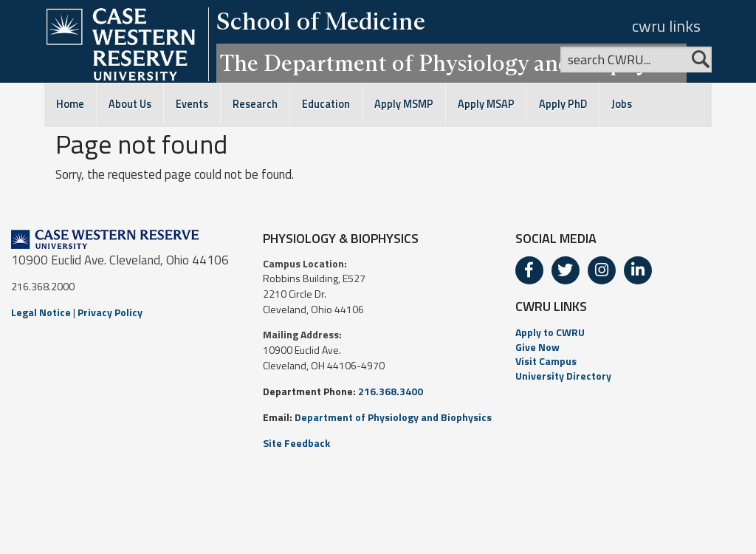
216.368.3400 (391, 391)
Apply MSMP (404, 104)
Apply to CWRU (550, 332)
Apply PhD (563, 104)
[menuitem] (630, 332)
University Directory (563, 376)
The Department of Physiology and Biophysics (451, 63)
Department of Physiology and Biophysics (393, 417)
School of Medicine (321, 21)
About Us (130, 104)
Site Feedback (296, 443)
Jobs (622, 104)
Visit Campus (546, 361)
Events (192, 104)
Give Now (537, 347)
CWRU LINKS (551, 306)
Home (70, 104)
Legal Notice (41, 312)
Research (255, 104)
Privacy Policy (110, 312)
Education (326, 104)
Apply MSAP (486, 104)
